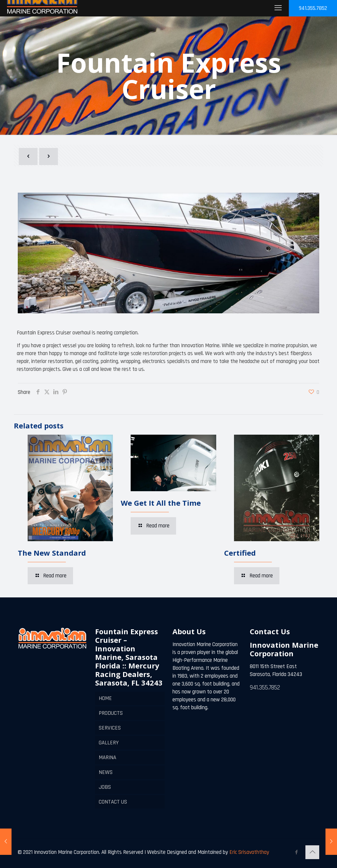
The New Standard (52, 553)
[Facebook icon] (296, 852)
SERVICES (110, 728)
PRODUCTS (111, 713)
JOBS (105, 787)
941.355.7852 (313, 8)
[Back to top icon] (312, 852)
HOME (105, 698)
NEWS (106, 772)
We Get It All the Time (161, 503)
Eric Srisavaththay (249, 852)
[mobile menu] (278, 8)
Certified (240, 553)
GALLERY (109, 743)
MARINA (107, 758)
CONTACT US (113, 802)
